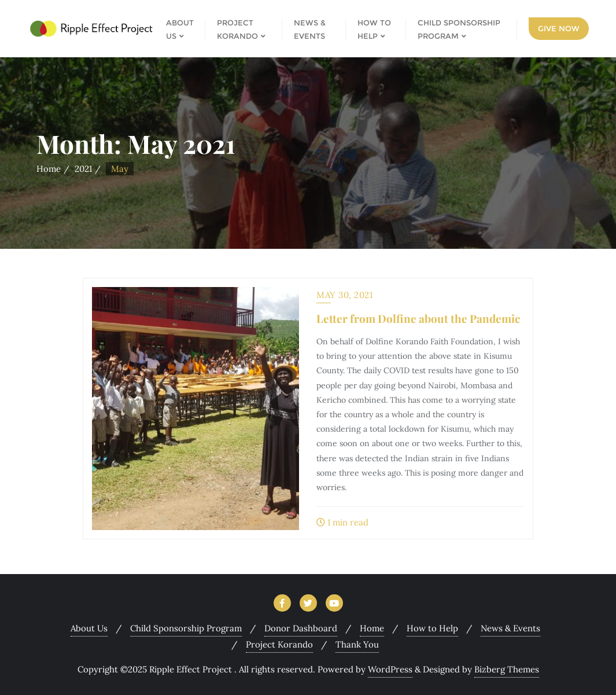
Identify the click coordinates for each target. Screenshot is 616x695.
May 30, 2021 (344, 295)
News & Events (510, 628)
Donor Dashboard (301, 628)
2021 (83, 169)
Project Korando (279, 644)
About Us (89, 628)
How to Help (432, 628)
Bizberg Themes (507, 669)
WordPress (390, 669)
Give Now (559, 28)
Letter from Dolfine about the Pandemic (418, 318)
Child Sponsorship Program (186, 628)
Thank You (357, 644)
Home (49, 169)
